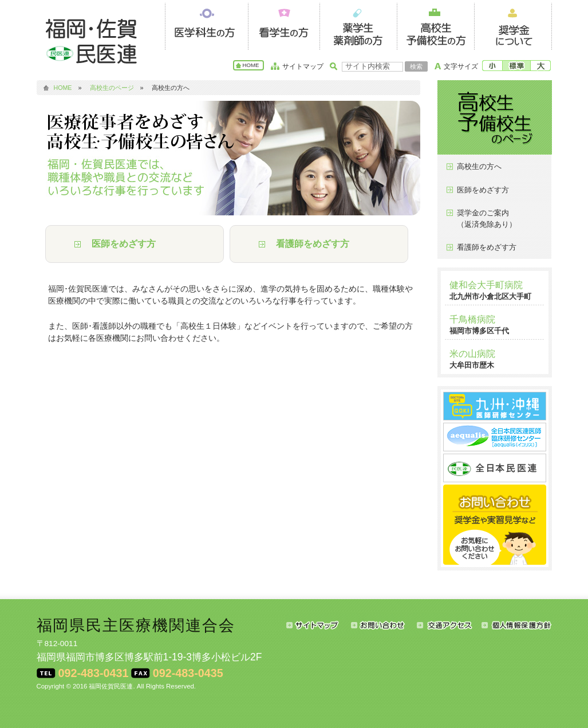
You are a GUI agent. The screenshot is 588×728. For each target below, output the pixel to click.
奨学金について (513, 25)
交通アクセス (449, 625)
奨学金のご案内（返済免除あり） (487, 219)
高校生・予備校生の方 (435, 25)
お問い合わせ (384, 625)
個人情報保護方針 (517, 625)
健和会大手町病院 (486, 285)
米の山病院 (472, 354)
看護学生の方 (284, 25)
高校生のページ (112, 88)
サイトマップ (303, 66)
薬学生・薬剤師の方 (358, 25)
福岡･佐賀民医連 (94, 40)
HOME (251, 65)
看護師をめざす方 (313, 244)
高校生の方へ (479, 166)
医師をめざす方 (124, 244)
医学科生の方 (206, 25)
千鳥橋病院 (472, 319)
